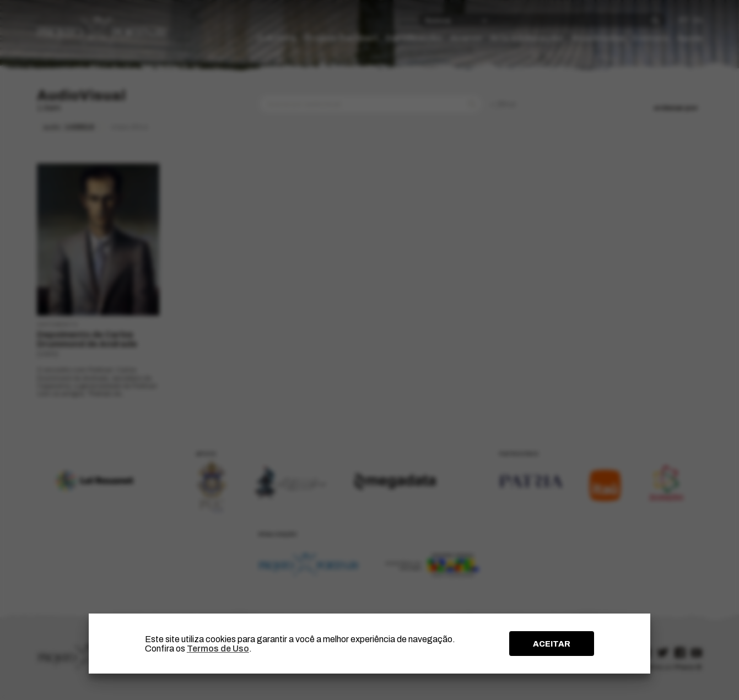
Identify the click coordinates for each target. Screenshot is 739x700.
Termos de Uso (218, 649)
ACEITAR (552, 644)
